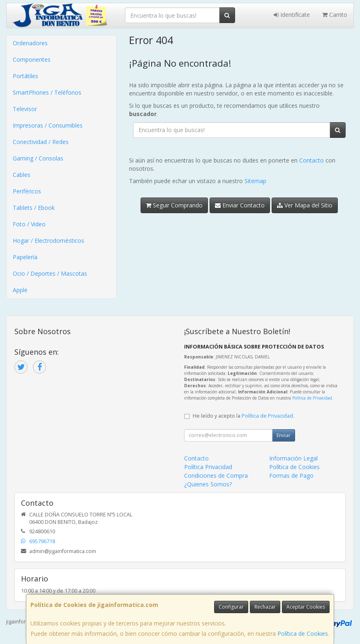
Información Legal (293, 458)
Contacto (312, 160)
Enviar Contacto (240, 205)
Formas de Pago (291, 475)
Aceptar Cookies (306, 607)
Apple (20, 290)
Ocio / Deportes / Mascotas (50, 273)
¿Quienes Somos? (208, 484)
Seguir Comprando (174, 205)
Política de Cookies (303, 634)
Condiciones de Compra (216, 475)
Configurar (231, 607)
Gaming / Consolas (38, 158)
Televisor (25, 109)
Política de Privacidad (312, 398)
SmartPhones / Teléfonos (47, 92)
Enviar (284, 435)
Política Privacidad (208, 467)
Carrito (335, 15)
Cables (22, 175)
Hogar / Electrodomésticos (48, 241)
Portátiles (25, 76)
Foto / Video (29, 224)
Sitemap (255, 181)
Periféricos (27, 191)
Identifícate (292, 15)
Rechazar (265, 607)
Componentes (32, 59)
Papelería (25, 257)
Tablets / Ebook (34, 208)
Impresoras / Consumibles (48, 125)
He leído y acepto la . (243, 416)
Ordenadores (30, 43)
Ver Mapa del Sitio (305, 205)
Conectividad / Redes (41, 142)
